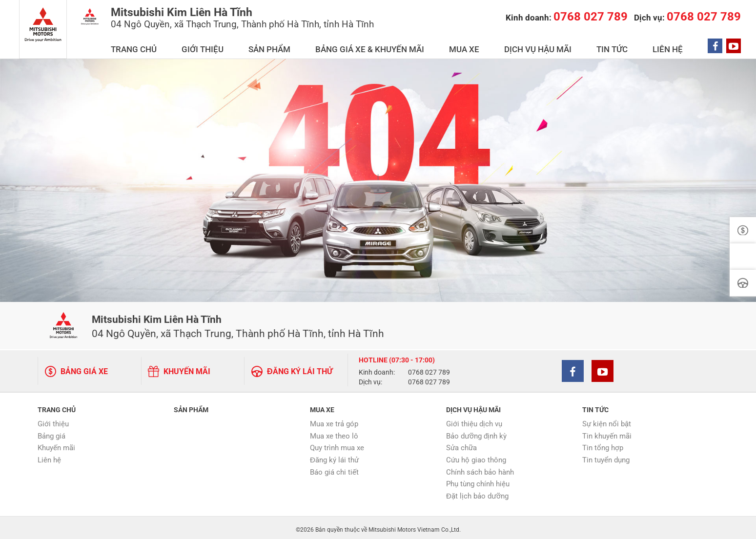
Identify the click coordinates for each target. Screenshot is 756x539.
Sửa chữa (461, 444)
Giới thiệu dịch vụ (474, 420)
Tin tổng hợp (603, 444)
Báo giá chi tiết (334, 468)
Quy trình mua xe (337, 444)
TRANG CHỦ (254, 45)
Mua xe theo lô (334, 432)
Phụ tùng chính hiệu (478, 480)
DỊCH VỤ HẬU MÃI (580, 45)
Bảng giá (51, 432)
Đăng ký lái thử (334, 457)
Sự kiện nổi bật (607, 420)
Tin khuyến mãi (607, 432)
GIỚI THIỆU (308, 45)
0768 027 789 (429, 370)
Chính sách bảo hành (480, 468)
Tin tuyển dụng (606, 457)
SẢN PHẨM (360, 45)
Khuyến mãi (56, 444)
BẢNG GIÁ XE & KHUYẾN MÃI (444, 45)
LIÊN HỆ (681, 45)
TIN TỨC (640, 45)
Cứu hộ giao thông (476, 457)
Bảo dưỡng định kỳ (476, 432)
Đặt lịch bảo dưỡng (477, 493)
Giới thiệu (53, 420)
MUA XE (522, 45)
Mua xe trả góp (334, 420)
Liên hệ (49, 457)
